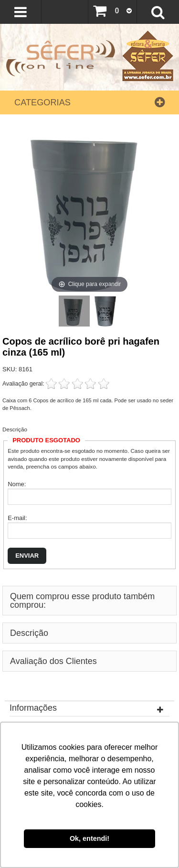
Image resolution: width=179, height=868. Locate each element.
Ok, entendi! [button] (89, 838)
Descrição (15, 429)
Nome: (17, 484)
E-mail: (17, 518)
